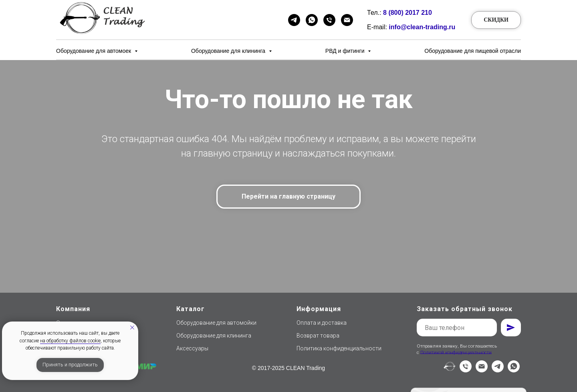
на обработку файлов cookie (70, 341)
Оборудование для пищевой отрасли (473, 51)
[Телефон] (329, 20)
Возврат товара (318, 336)
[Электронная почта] (482, 370)
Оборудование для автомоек (94, 51)
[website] (450, 370)
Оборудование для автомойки (216, 323)
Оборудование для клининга (229, 51)
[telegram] (498, 370)
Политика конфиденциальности (339, 348)
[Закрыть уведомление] (132, 328)
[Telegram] (294, 20)
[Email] (347, 20)
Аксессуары (192, 348)
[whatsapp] (514, 370)
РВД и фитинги (346, 51)
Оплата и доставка (322, 323)
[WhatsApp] (312, 20)
